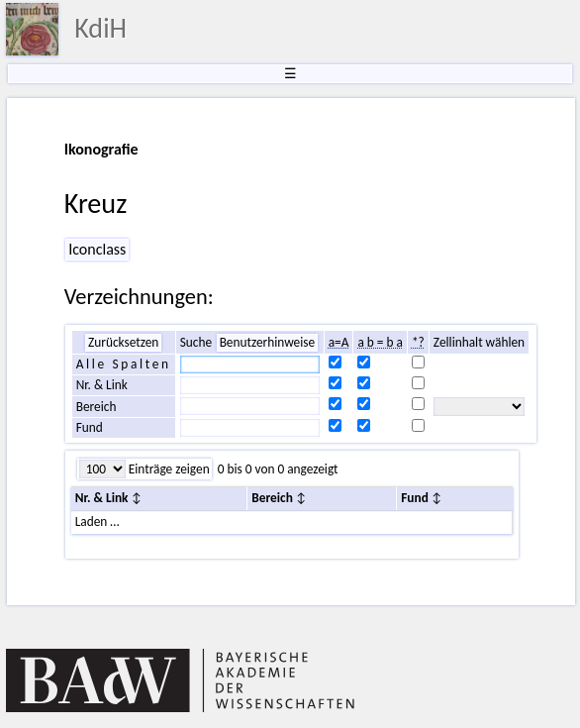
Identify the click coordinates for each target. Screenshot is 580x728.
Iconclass (97, 249)
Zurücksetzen (123, 342)
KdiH (100, 28)
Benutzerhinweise (268, 342)
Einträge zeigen (168, 469)
